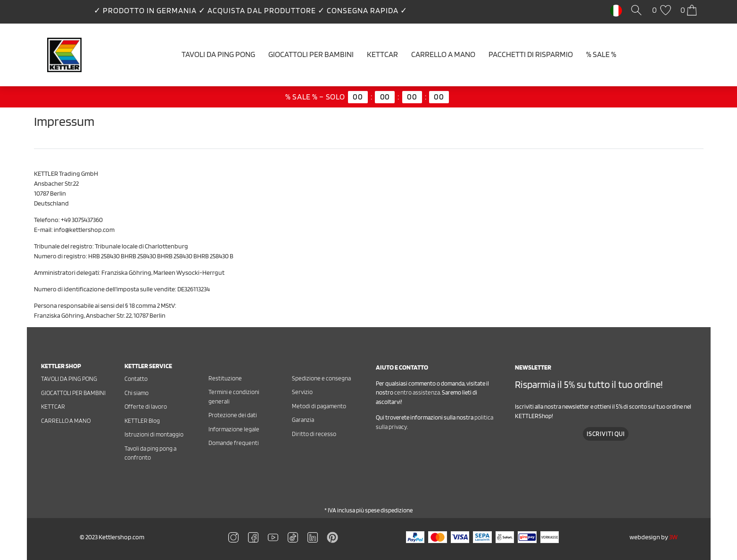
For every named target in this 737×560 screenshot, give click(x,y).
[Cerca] (638, 11)
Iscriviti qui (606, 434)
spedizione (399, 510)
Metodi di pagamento (319, 406)
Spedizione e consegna (321, 378)
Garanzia (303, 420)
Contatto (136, 379)
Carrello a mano (443, 54)
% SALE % (601, 54)
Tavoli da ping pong (218, 54)
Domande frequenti (234, 443)
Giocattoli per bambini (311, 54)
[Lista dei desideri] (663, 11)
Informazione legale (234, 429)
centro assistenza (417, 392)
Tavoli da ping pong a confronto (150, 453)
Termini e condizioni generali (234, 397)
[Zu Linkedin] (332, 537)
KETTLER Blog (142, 421)
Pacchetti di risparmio (531, 54)
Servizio (302, 392)
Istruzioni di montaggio (154, 434)
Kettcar (382, 54)
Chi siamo (137, 393)
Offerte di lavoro (146, 407)
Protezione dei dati (233, 415)
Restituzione (225, 378)
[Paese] (616, 10)
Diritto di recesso (314, 434)
